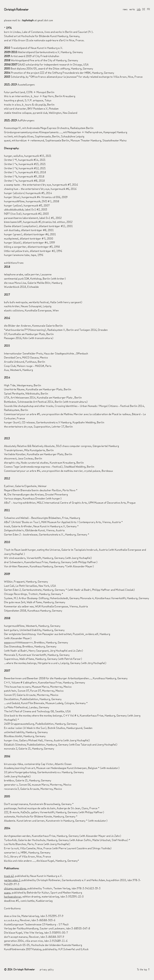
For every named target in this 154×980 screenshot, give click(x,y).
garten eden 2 (12, 880)
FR (148, 9)
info (139, 9)
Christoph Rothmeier (16, 9)
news (125, 9)
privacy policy (47, 969)
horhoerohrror (13, 897)
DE (144, 9)
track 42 (9, 876)
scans (7, 893)
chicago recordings (15, 888)
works (132, 9)
